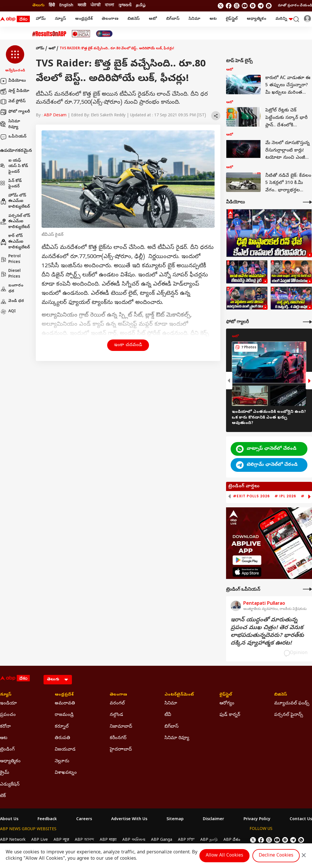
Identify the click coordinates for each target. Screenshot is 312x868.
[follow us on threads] (237, 6)
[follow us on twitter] (221, 6)
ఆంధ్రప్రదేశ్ (84, 19)
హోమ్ (41, 19)
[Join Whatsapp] (269, 6)
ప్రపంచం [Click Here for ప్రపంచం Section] (8, 715)
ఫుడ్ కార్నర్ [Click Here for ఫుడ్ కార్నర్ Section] (230, 715)
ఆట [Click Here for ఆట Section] (4, 738)
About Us (9, 820)
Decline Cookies (276, 856)
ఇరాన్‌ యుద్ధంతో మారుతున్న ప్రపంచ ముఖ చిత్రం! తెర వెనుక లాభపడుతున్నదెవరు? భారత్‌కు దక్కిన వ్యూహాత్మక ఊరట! (267, 632)
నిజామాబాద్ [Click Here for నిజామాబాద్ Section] (121, 727)
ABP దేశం (232, 840)
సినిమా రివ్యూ (10, 124)
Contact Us (301, 820)
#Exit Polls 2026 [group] (251, 496)
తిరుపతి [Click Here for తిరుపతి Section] (62, 738)
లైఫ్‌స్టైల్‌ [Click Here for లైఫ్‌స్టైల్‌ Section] (226, 695)
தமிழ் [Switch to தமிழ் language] (141, 6)
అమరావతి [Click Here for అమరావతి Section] (65, 704)
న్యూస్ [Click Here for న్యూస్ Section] (6, 695)
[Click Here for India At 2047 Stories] (104, 34)
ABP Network (13, 840)
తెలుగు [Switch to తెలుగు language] (38, 6)
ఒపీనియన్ (13, 137)
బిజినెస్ (134, 19)
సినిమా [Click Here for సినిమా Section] (171, 704)
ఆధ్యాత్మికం (256, 19)
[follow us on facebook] (229, 6)
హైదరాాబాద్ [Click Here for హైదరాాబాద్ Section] (121, 750)
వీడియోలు (13, 81)
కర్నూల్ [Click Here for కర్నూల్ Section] (62, 727)
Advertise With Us (129, 820)
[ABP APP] (247, 560)
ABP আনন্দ (84, 840)
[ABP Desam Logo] (15, 19)
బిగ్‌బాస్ (173, 19)
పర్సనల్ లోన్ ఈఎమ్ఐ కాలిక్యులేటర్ (15, 222)
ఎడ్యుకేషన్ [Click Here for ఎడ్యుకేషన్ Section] (10, 785)
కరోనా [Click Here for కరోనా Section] (5, 727)
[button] (15, 59)
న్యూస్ (60, 19)
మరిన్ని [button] (284, 19)
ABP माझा (108, 840)
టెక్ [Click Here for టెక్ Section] (3, 796)
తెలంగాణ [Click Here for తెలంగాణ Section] (118, 695)
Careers (84, 820)
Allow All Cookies (224, 856)
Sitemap (175, 820)
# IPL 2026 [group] (285, 496)
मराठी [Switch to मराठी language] (82, 6)
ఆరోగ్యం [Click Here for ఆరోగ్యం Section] (227, 704)
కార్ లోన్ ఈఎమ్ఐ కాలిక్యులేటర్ (15, 242)
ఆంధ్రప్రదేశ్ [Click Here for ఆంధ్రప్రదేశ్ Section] (64, 695)
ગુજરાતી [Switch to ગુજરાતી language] (125, 6)
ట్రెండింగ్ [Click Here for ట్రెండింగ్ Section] (7, 750)
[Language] (58, 680)
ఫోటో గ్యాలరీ (15, 112)
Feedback (47, 820)
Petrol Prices (10, 259)
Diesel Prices (10, 274)
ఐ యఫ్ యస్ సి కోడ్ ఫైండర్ (14, 166)
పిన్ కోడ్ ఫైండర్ (11, 184)
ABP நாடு (209, 840)
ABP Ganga (162, 840)
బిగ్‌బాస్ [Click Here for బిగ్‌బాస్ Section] (171, 727)
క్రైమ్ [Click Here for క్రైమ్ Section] (5, 773)
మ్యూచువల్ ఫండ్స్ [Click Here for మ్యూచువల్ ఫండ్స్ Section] (292, 704)
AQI (8, 312)
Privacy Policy (257, 820)
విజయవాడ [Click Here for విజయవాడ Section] (65, 750)
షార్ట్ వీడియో (15, 91)
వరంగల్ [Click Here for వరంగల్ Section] (117, 704)
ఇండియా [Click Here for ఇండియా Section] (8, 704)
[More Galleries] (307, 322)
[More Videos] (307, 202)
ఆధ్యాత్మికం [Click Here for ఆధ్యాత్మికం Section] (10, 761)
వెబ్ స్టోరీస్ (13, 102)
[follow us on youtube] (245, 6)
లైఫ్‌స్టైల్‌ (232, 19)
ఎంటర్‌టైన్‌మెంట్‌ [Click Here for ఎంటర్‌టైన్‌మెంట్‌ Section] (179, 695)
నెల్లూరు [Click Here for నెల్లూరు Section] (62, 761)
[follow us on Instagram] (253, 6)
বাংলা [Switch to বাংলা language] (109, 6)
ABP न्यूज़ (61, 840)
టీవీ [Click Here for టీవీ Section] (168, 715)
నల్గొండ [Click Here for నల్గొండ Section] (116, 715)
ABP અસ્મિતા (134, 840)
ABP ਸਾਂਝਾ (186, 840)
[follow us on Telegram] (261, 6)
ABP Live (40, 840)
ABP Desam (55, 116)
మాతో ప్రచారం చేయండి (295, 6)
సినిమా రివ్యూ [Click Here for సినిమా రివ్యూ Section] (177, 738)
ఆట (213, 19)
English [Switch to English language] (66, 6)
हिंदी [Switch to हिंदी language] (52, 6)
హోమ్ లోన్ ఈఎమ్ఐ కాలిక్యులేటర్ (15, 201)
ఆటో (153, 19)
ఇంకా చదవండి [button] (128, 345)
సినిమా (194, 19)
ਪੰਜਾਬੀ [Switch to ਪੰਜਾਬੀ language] (96, 6)
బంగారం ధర (12, 289)
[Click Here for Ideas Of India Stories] (81, 34)
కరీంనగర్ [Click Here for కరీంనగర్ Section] (118, 738)
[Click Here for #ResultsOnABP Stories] (49, 34)
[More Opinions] (307, 589)
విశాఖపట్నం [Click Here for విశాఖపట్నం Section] (66, 773)
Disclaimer (213, 820)
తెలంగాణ (110, 19)
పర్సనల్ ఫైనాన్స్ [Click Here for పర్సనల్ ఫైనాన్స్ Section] (289, 715)
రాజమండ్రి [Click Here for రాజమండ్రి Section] (64, 715)
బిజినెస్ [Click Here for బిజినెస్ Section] (281, 695)
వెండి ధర (12, 301)
